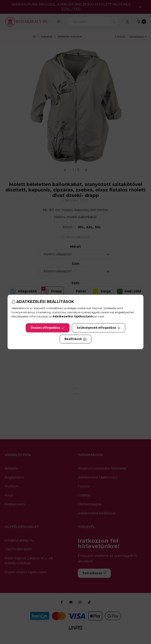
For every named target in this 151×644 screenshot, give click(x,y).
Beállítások (75, 339)
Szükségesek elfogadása (99, 328)
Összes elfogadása (48, 328)
